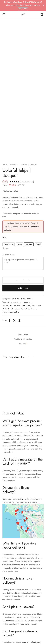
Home (5, 164)
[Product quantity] (23, 280)
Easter (39, 305)
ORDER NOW (23, 9)
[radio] (9, 244)
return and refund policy (31, 642)
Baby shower (8, 305)
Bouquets (13, 164)
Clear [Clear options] (7, 248)
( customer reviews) (27, 182)
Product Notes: (9, 254)
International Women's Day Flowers (24, 309)
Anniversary (28, 302)
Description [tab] (23, 334)
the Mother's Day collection (30, 5)
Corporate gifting (28, 305)
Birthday (17, 305)
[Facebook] (10, 320)
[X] (14, 320)
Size (4, 237)
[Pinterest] (19, 320)
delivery (21, 499)
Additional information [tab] (23, 339)
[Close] (44, 5)
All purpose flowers (15, 302)
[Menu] (4, 14)
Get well (6, 309)
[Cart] (42, 14)
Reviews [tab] (23, 343)
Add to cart (23, 288)
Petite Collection (27, 299)
